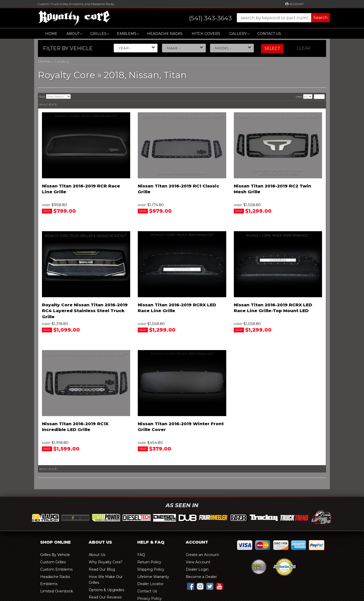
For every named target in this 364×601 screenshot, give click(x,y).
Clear (304, 48)
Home (51, 34)
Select (272, 48)
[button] (254, 18)
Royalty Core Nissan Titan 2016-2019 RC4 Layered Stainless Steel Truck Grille (85, 311)
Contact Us (269, 34)
